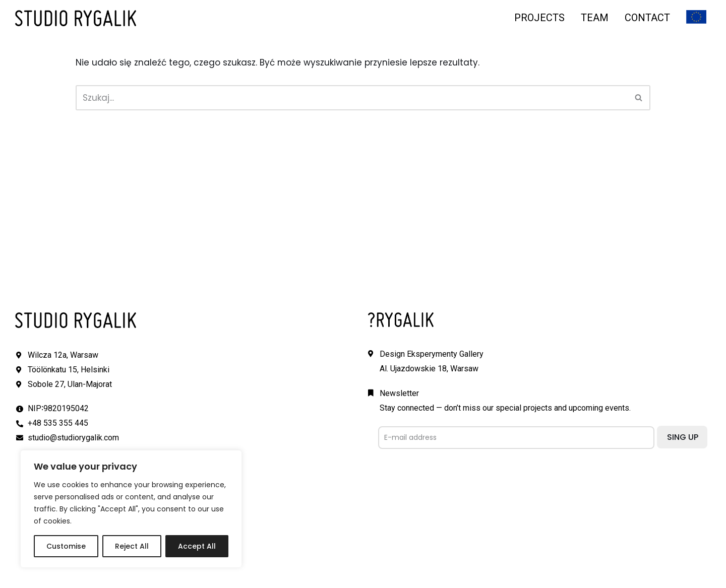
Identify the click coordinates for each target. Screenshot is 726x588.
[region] (131, 509)
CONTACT (647, 18)
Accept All (197, 546)
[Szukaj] (352, 98)
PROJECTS (539, 18)
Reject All (132, 546)
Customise (66, 546)
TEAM (595, 18)
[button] (639, 97)
